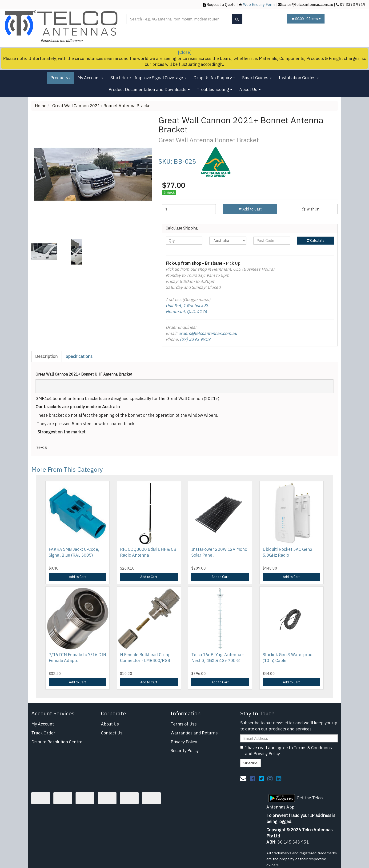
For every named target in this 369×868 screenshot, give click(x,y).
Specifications (79, 356)
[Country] (228, 241)
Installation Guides (299, 78)
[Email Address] (289, 738)
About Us (250, 89)
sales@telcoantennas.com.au (308, 4)
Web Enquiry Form (259, 4)
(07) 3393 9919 (195, 339)
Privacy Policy (184, 742)
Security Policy (185, 751)
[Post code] (272, 241)
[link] (253, 778)
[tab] (47, 357)
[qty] (184, 241)
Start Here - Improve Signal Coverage (148, 78)
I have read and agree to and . (286, 751)
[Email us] (243, 778)
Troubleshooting (215, 89)
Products (60, 78)
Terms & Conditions (313, 748)
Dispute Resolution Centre (57, 742)
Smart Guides (257, 78)
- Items (306, 19)
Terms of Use (184, 724)
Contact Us (112, 733)
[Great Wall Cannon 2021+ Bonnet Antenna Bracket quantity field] (189, 209)
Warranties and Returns (194, 733)
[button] (311, 209)
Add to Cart (250, 209)
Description (46, 356)
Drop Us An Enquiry (214, 78)
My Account (90, 78)
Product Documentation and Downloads (149, 89)
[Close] (185, 52)
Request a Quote (221, 4)
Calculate (316, 241)
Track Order (43, 733)
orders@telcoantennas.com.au (208, 333)
